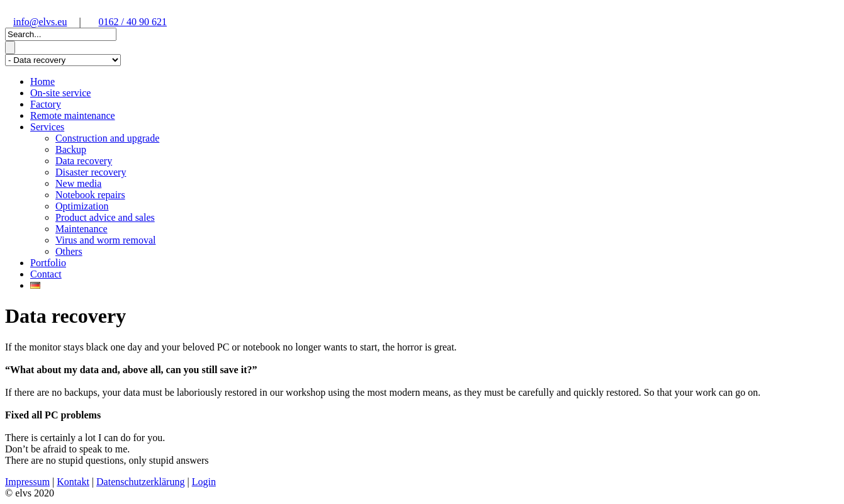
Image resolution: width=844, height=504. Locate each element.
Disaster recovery (91, 172)
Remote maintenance (73, 115)
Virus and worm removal (105, 240)
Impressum (27, 482)
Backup (71, 149)
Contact (46, 274)
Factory (46, 104)
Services (47, 127)
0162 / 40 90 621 (133, 22)
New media (78, 183)
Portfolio (48, 263)
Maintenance (82, 229)
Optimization (82, 206)
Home (42, 81)
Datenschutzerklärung (140, 482)
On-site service (60, 93)
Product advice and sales (105, 217)
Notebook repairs (90, 195)
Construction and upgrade (107, 138)
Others (69, 251)
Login (204, 482)
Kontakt (73, 482)
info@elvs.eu (40, 22)
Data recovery (84, 161)
